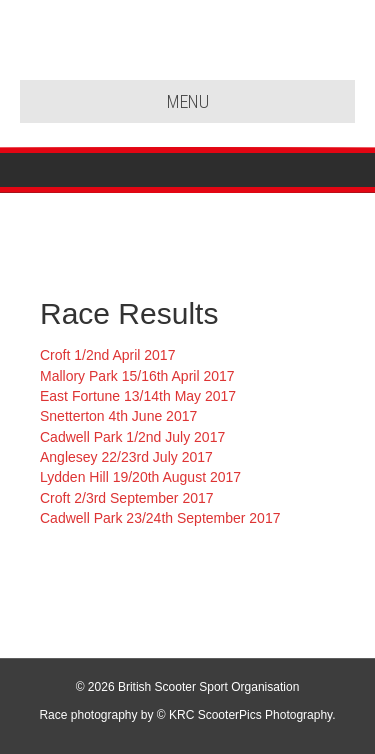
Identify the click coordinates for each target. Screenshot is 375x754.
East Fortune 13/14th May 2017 (138, 396)
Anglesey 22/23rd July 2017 (126, 457)
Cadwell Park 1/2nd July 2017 (132, 437)
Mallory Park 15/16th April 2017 (137, 376)
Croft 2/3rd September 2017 (127, 498)
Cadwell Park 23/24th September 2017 (160, 518)
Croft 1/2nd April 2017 (107, 355)
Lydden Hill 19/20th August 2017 (140, 477)
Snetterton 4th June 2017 (118, 416)
